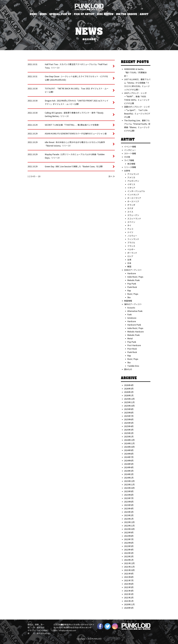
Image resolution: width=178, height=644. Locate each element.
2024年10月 (129, 447)
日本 (129, 263)
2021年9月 (129, 574)
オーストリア (133, 202)
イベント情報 (130, 147)
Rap (129, 291)
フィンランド (133, 239)
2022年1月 (129, 560)
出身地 (127, 171)
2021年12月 (129, 563)
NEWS (43, 14)
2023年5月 (129, 505)
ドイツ (130, 232)
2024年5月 (129, 464)
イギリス (131, 184)
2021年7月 (129, 581)
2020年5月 (129, 608)
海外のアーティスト (133, 304)
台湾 (129, 260)
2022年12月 (129, 522)
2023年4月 (129, 509)
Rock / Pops (133, 294)
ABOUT (144, 14)
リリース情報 (130, 167)
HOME (33, 14)
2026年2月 (129, 392)
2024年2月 (129, 474)
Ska (129, 297)
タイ (129, 226)
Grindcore (132, 318)
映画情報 (128, 301)
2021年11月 (129, 567)
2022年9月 (129, 533)
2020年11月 (129, 605)
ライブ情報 (129, 160)
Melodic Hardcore (135, 332)
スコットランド (134, 219)
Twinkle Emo (133, 366)
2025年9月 (129, 409)
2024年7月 (129, 457)
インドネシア (133, 195)
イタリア (131, 188)
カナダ (130, 208)
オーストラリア (134, 198)
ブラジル (131, 243)
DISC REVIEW (105, 14)
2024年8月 (129, 454)
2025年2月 (129, 433)
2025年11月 (129, 402)
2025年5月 (129, 423)
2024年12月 (129, 440)
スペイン (131, 222)
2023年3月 (129, 512)
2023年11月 (129, 485)
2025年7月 (129, 416)
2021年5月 (129, 587)
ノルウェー (132, 236)
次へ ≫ (112, 176)
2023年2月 (129, 515)
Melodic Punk (133, 280)
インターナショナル (136, 191)
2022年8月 (129, 536)
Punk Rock (132, 287)
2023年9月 (129, 492)
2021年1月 (129, 601)
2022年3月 (129, 553)
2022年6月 (129, 543)
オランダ (131, 205)
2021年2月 (129, 598)
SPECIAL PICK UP (60, 14)
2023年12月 (129, 481)
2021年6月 (129, 584)
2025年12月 (129, 399)
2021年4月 (129, 591)
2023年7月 (129, 498)
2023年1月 (129, 519)
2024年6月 (129, 461)
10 (39, 176)
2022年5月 (129, 546)
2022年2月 (129, 557)
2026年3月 (129, 389)
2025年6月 (129, 420)
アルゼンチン (133, 181)
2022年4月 (129, 550)
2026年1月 (129, 396)
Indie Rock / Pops (135, 277)
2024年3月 (129, 471)
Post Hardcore (134, 345)
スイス (130, 212)
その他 (127, 157)
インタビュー (130, 150)
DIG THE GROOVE (127, 14)
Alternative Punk (135, 311)
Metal (130, 339)
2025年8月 (129, 413)
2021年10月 (129, 570)
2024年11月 (129, 444)
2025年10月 (129, 406)
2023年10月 (129, 488)
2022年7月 (129, 539)
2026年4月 (129, 385)
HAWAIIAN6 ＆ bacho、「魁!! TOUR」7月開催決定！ (135, 73)
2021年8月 (129, 577)
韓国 (129, 267)
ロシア (130, 256)
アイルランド (133, 174)
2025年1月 (129, 437)
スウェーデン (133, 215)
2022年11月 (129, 526)
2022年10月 (129, 529)
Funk (129, 315)
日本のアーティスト (133, 270)
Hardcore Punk (134, 325)
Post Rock (132, 349)
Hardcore (132, 273)
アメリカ (131, 178)
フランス (131, 246)
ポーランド (132, 253)
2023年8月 (129, 495)
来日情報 (131, 164)
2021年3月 (129, 594)
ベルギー (131, 250)
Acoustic (131, 308)
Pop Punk (132, 284)
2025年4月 (129, 426)
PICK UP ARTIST (84, 14)
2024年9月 (129, 450)
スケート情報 (130, 154)
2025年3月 (129, 430)
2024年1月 (129, 478)
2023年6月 (129, 502)
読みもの (128, 369)
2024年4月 (129, 468)
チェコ (130, 229)
